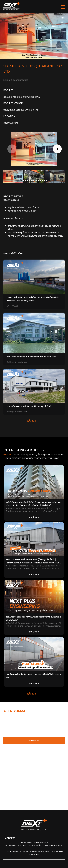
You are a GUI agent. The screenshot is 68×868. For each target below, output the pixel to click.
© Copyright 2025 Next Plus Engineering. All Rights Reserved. (34, 853)
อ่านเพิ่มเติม (34, 517)
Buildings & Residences (17, 362)
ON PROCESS (12, 306)
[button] (57, 149)
